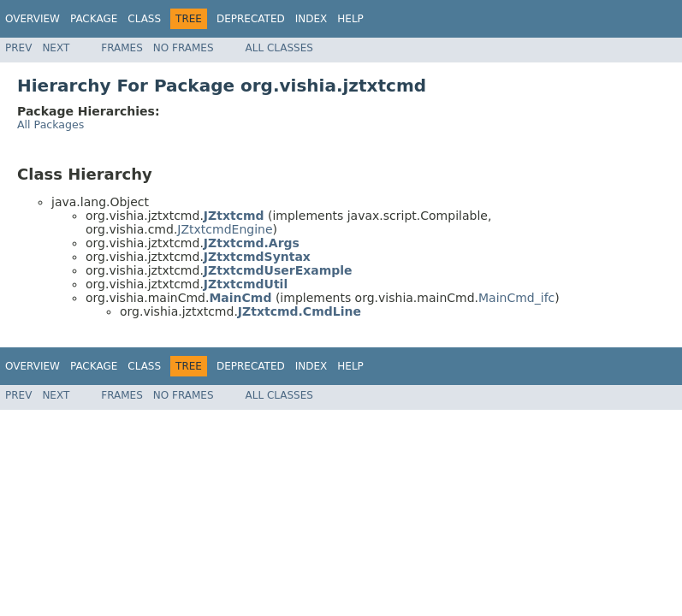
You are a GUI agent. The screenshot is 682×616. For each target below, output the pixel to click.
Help (350, 19)
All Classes (279, 48)
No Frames (184, 48)
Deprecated (251, 19)
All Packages (50, 124)
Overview (33, 19)
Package (94, 19)
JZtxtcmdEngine (225, 229)
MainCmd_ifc (516, 298)
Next (56, 48)
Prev (18, 48)
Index (311, 19)
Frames (122, 48)
